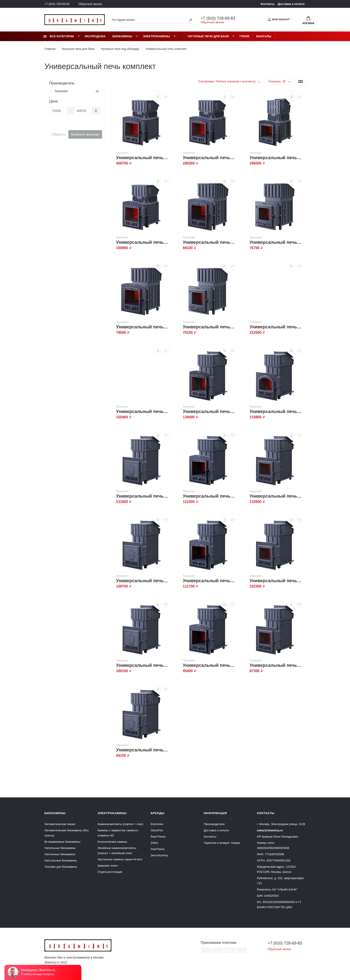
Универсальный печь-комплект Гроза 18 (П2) (143, 327)
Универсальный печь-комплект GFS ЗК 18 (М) (276, 665)
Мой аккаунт (279, 19)
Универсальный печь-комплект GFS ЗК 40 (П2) (209, 411)
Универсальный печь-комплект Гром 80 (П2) (143, 158)
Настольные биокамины (61, 860)
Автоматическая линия (60, 824)
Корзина (308, 20)
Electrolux (157, 824)
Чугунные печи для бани (208, 36)
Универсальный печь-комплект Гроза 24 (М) (276, 242)
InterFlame (158, 849)
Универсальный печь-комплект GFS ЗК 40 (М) (276, 411)
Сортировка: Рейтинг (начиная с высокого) (227, 81)
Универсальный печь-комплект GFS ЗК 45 (143, 411)
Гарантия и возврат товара (222, 843)
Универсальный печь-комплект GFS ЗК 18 (143, 750)
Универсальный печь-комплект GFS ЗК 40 (143, 496)
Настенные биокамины (60, 854)
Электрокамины (156, 36)
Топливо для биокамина (61, 867)
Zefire (154, 843)
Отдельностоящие (110, 872)
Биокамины (122, 36)
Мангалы (264, 36)
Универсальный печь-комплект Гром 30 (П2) (143, 242)
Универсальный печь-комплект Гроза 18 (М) (209, 327)
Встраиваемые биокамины (62, 842)
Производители (214, 824)
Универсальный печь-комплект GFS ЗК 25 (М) (276, 581)
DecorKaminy (159, 855)
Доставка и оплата (291, 4)
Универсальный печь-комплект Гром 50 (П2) (209, 158)
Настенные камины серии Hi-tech (120, 859)
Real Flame (158, 837)
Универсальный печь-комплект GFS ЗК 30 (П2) (209, 496)
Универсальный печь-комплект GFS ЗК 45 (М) (276, 327)
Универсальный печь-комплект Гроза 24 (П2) (209, 242)
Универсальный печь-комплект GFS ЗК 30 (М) (276, 496)
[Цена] (58, 111)
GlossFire (157, 830)
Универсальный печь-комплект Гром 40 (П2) (276, 158)
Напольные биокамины (60, 848)
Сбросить (59, 134)
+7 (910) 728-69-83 (57, 4)
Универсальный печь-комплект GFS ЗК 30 (143, 581)
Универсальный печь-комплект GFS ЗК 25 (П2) (209, 581)
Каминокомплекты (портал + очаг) (120, 824)
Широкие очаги (108, 866)
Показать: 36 (277, 81)
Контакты (268, 4)
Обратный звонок (90, 4)
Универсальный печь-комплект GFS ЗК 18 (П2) (209, 665)
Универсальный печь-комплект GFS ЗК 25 (143, 665)
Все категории (59, 36)
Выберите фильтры (85, 134)
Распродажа (95, 36)
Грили (244, 36)
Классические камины (112, 842)
